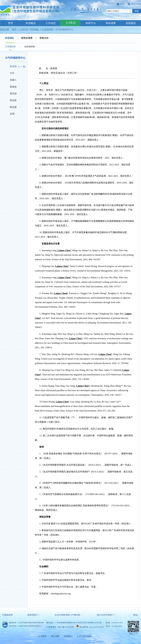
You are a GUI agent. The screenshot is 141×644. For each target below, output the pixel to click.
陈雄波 (13, 87)
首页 (11, 23)
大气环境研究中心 (64, 30)
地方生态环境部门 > (106, 615)
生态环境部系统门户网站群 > (68, 615)
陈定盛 (13, 107)
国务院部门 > (34, 615)
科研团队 (35, 30)
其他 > (136, 615)
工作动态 (51, 23)
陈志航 (13, 100)
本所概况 (31, 23)
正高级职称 (47, 30)
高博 (12, 114)
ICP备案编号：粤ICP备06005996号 (60, 627)
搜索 (137, 11)
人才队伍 (71, 23)
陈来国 (13, 66)
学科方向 (44, 38)
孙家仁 (13, 80)
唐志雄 (13, 93)
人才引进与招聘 (84, 636)
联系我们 (68, 636)
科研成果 (111, 23)
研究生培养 (27, 38)
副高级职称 (30, 47)
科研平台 (91, 23)
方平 (12, 73)
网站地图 (55, 636)
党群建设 (131, 23)
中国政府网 (7, 615)
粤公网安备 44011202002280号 (92, 627)
